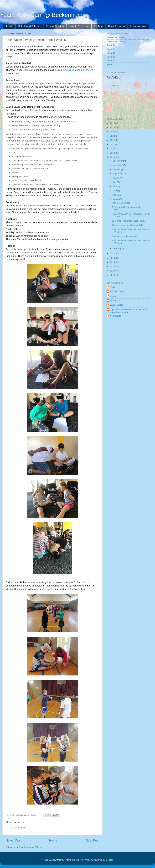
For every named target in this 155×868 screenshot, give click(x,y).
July (115, 182)
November (118, 165)
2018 (113, 157)
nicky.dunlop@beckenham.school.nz (74, 70)
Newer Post (14, 840)
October (117, 169)
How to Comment (79, 26)
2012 (113, 275)
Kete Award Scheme (29, 26)
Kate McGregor (117, 291)
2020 (113, 149)
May (115, 191)
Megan (113, 296)
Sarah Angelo (116, 305)
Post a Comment (18, 828)
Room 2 (110, 65)
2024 (113, 132)
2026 (113, 123)
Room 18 (111, 53)
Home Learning (116, 26)
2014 (113, 266)
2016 (113, 258)
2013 (113, 271)
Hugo (112, 287)
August (116, 178)
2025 (113, 127)
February (117, 248)
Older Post (92, 840)
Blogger (109, 860)
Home (10, 26)
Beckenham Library (116, 41)
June (115, 186)
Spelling (98, 26)
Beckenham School (116, 37)
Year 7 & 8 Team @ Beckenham (41, 15)
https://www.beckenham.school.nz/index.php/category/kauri (129, 311)
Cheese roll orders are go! (125, 236)
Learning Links (138, 26)
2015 (113, 262)
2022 (113, 140)
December (118, 161)
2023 (113, 136)
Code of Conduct (55, 26)
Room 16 (111, 45)
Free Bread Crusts (121, 203)
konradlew (87, 860)
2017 (113, 254)
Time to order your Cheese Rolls (128, 225)
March (116, 199)
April (115, 195)
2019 (113, 153)
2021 (113, 144)
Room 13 (111, 61)
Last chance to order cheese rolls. (128, 221)
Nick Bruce (115, 301)
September (118, 174)
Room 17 (111, 49)
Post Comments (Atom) (30, 847)
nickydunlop (116, 316)
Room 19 (111, 57)
